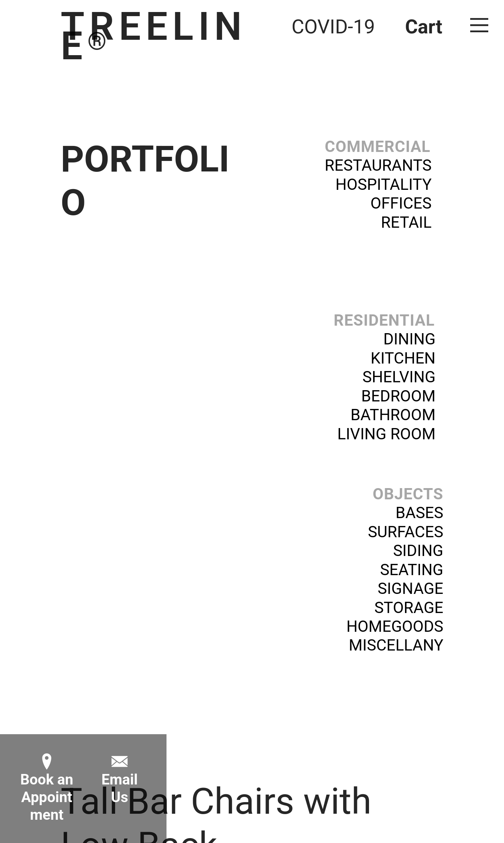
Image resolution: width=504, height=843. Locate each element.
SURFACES (406, 532)
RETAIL (412, 222)
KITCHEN (403, 358)
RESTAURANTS (378, 165)
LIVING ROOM (387, 434)
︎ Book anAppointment (47, 788)
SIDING (418, 551)
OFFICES (401, 203)
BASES (419, 513)
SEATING (412, 570)
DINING (409, 339)
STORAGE (409, 608)
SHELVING (399, 377)
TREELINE (154, 36)
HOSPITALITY (384, 184)
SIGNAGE (410, 588)
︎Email (119, 771)
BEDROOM (398, 396)
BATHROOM (393, 415)
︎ (479, 25)
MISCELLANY (396, 645)
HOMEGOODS (395, 626)
